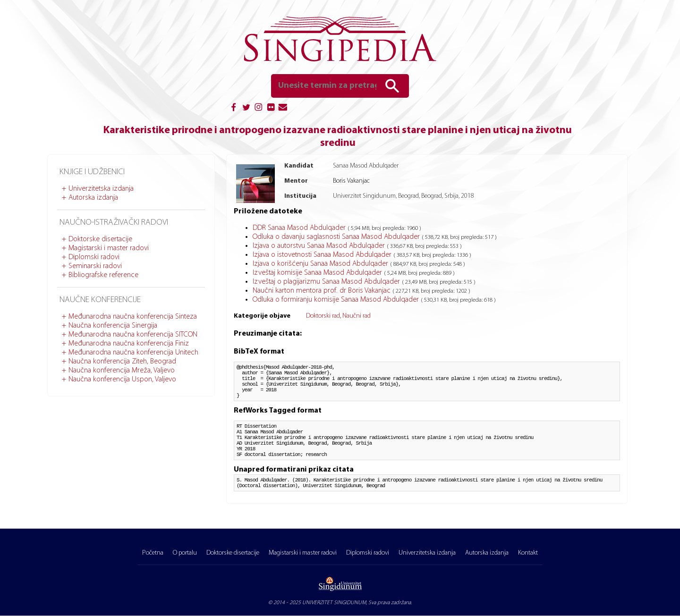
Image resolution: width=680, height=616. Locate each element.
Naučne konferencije (100, 300)
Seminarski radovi (95, 266)
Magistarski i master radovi (109, 248)
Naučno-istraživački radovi (114, 223)
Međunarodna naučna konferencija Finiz (129, 344)
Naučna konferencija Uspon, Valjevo (122, 380)
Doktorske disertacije (100, 239)
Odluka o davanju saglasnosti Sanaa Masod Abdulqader (337, 237)
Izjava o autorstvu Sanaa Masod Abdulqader (320, 246)
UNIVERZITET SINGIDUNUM (334, 603)
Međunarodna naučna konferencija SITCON (133, 335)
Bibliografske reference (103, 275)
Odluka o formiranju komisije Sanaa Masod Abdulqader (337, 300)
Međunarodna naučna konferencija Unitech (133, 353)
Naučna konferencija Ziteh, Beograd (122, 362)
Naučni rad (357, 316)
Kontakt (528, 553)
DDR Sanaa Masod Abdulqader (300, 228)
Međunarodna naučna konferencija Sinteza (133, 317)
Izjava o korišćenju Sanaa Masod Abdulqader (321, 264)
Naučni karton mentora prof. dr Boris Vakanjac (323, 291)
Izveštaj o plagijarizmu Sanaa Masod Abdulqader (327, 282)
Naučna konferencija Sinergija (113, 326)
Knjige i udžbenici (92, 172)
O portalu (185, 553)
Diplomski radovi (94, 257)
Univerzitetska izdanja (101, 189)
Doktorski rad (323, 316)
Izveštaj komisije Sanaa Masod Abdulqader (318, 273)
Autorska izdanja (93, 198)
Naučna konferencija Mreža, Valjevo (122, 371)
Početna (153, 553)
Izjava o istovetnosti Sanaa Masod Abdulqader (323, 255)
